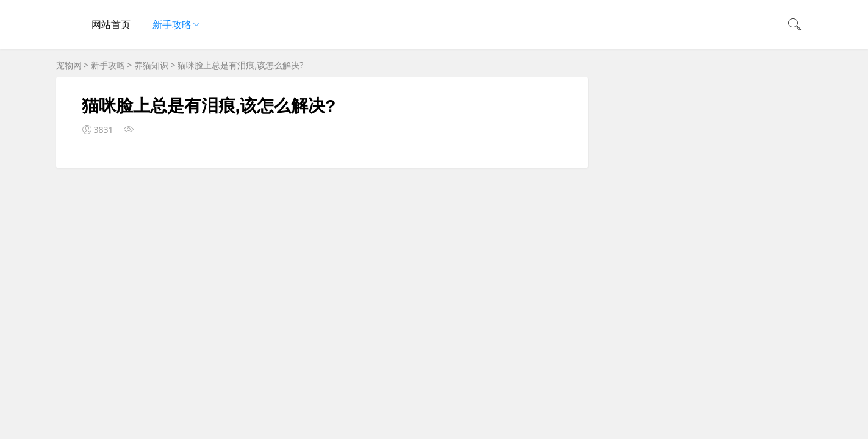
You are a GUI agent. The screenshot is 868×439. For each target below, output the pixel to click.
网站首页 (111, 24)
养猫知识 (151, 65)
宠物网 (69, 65)
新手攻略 (172, 24)
